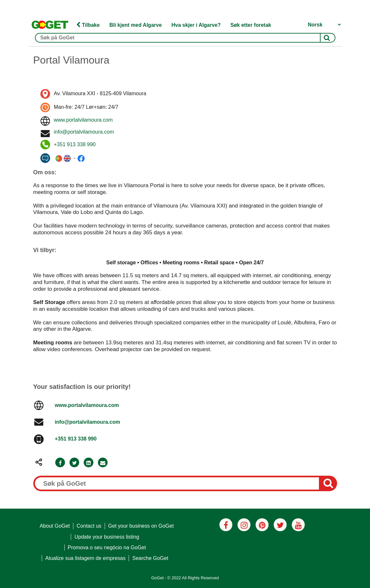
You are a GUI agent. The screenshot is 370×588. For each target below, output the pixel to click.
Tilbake (88, 25)
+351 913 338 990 (75, 144)
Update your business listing (107, 537)
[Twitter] (74, 463)
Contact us (89, 526)
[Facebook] (60, 463)
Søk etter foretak (251, 25)
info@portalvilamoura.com (84, 132)
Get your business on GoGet (141, 526)
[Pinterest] (262, 525)
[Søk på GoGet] (185, 38)
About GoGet (55, 526)
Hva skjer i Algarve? (196, 25)
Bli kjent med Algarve (135, 25)
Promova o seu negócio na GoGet (107, 547)
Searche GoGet (150, 558)
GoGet (157, 578)
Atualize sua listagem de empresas (85, 558)
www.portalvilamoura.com (83, 120)
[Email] (103, 463)
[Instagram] (244, 525)
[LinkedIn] (89, 463)
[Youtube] (298, 525)
